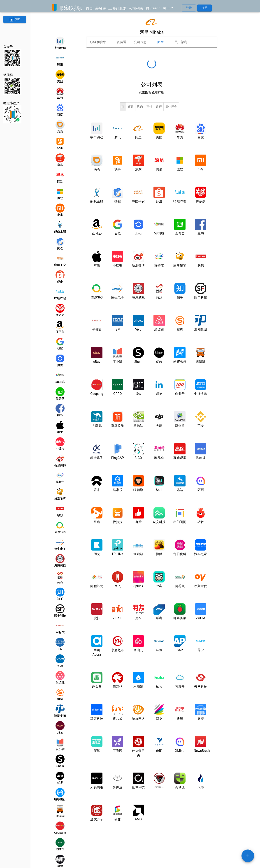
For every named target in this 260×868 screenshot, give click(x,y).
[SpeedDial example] (248, 856)
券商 (131, 107)
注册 (204, 8)
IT (123, 107)
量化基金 (171, 107)
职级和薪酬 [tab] (98, 42)
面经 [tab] (161, 42)
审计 (150, 107)
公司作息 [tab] (140, 42)
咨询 (140, 107)
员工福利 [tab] (181, 42)
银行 (159, 107)
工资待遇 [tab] (120, 42)
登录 (189, 8)
